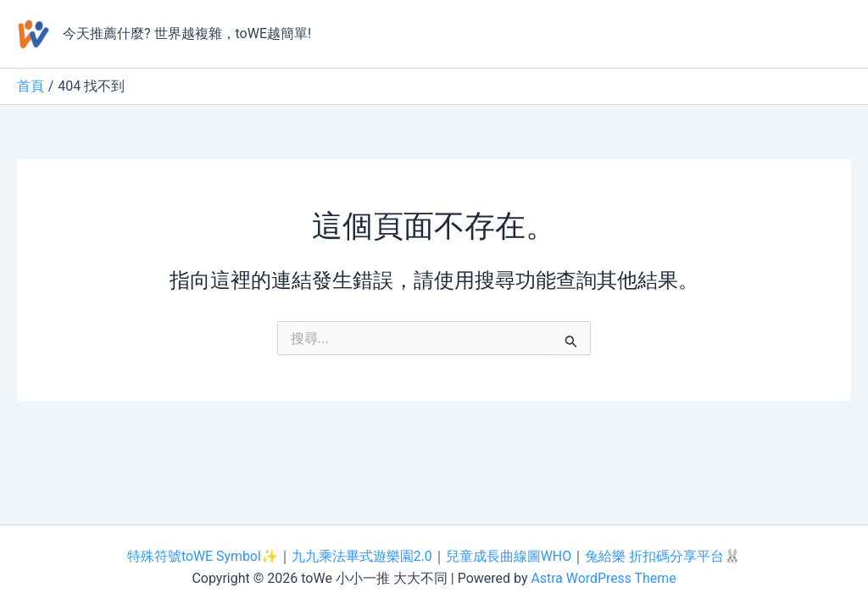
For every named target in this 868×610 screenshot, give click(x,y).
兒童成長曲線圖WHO (509, 556)
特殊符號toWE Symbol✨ (202, 556)
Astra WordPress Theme (604, 578)
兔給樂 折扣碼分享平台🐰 (664, 556)
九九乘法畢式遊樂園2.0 (362, 556)
